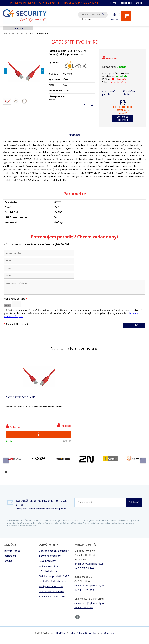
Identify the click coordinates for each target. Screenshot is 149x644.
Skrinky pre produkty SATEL (54, 581)
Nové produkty (47, 565)
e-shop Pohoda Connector (83, 637)
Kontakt (7, 565)
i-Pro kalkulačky (48, 575)
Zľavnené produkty (50, 560)
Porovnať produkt (108, 93)
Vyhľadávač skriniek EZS (52, 586)
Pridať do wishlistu (129, 93)
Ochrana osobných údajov (54, 555)
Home (113, 3)
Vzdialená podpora (50, 570)
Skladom (87, 19)
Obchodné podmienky (52, 596)
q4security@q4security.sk (23, 3)
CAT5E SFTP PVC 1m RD (20, 399)
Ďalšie (140, 3)
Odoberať (134, 507)
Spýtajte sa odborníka (123, 118)
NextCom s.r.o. (107, 637)
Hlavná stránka (12, 555)
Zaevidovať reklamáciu (52, 601)
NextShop (61, 637)
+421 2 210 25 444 (52, 3)
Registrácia (126, 3)
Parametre (74, 135)
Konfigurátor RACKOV (51, 591)
